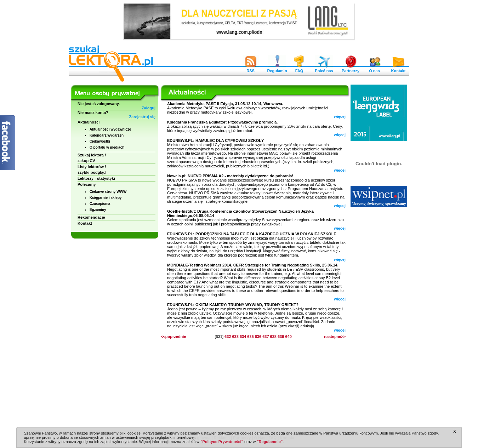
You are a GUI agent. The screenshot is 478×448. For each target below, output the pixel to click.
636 (258, 337)
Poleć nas (324, 69)
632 (228, 337)
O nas (375, 69)
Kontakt (398, 69)
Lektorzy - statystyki (96, 178)
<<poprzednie (173, 337)
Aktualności (89, 122)
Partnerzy (351, 69)
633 (235, 337)
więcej (340, 116)
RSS (251, 69)
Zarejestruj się (142, 117)
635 (250, 337)
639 (281, 337)
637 (266, 337)
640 (288, 337)
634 (243, 337)
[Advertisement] (379, 318)
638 (273, 337)
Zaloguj (149, 108)
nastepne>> (335, 337)
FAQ (299, 69)
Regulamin (277, 69)
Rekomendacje (91, 217)
